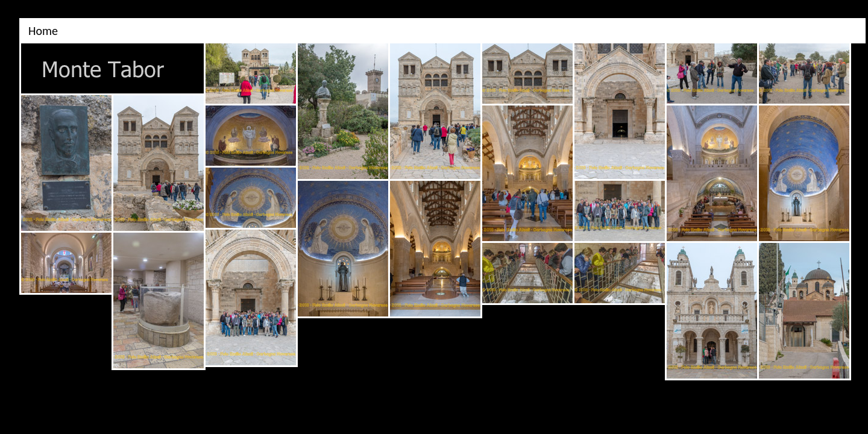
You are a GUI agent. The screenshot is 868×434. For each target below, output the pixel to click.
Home (43, 31)
